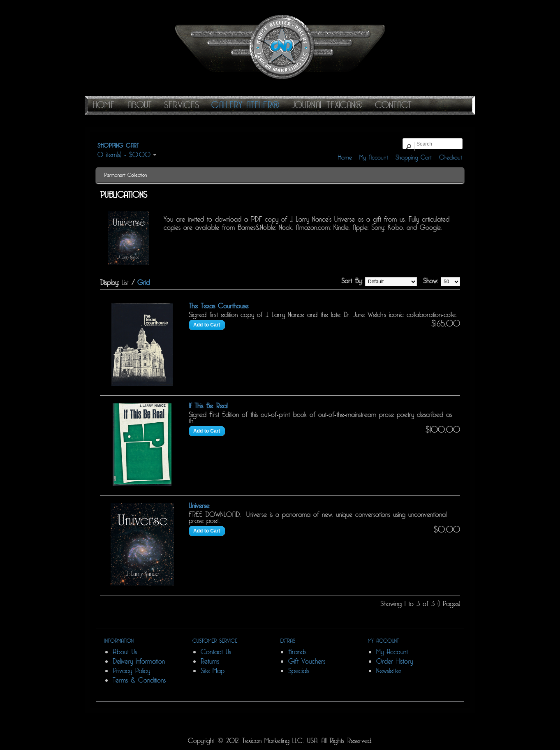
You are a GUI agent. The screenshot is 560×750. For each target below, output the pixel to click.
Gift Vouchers (307, 661)
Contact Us (216, 652)
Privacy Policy (131, 671)
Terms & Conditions (139, 680)
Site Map (213, 671)
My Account (374, 157)
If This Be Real (208, 406)
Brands (297, 652)
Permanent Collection (125, 175)
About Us (125, 652)
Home (345, 157)
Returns (210, 661)
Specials (299, 671)
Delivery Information (139, 661)
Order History (395, 661)
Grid (143, 283)
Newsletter (389, 671)
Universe (199, 506)
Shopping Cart (414, 157)
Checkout (451, 157)
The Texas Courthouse (219, 306)
